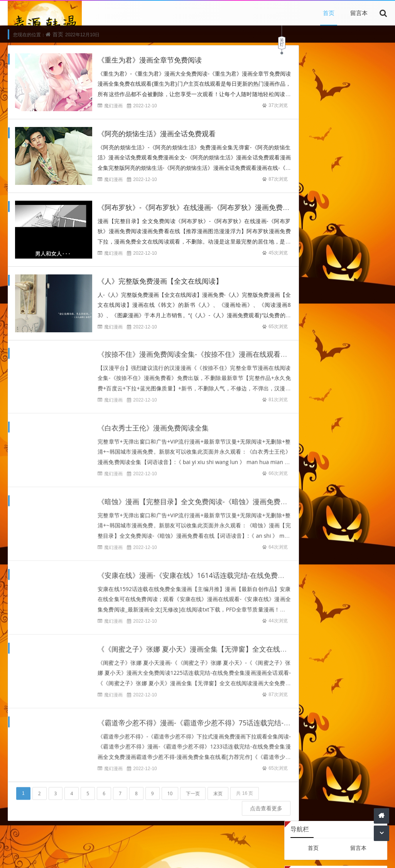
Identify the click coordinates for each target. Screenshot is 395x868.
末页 (218, 788)
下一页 (193, 788)
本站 (120, 845)
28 (323, 318)
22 (336, 306)
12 (297, 294)
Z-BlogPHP (298, 855)
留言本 (359, 13)
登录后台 (301, 127)
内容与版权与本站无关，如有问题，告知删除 (191, 855)
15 (336, 294)
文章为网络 (143, 845)
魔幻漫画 (113, 106)
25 (375, 306)
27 (310, 318)
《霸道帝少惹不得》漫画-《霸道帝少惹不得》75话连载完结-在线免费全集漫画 (218, 718)
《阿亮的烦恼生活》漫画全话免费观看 (157, 134)
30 (349, 318)
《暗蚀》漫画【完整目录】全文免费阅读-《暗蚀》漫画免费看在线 (199, 497)
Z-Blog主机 (359, 218)
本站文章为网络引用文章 (103, 855)
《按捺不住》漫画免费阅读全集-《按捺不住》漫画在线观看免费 (196, 349)
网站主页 (259, 855)
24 (361, 306)
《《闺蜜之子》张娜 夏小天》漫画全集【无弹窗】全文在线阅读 (196, 644)
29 (336, 318)
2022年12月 (336, 242)
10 (170, 788)
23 (349, 306)
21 (323, 306)
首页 (329, 13)
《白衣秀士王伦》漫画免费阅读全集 (153, 423)
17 (361, 294)
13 (310, 294)
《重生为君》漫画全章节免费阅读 (150, 60)
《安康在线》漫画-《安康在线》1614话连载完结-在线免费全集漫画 (202, 570)
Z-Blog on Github (313, 218)
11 (375, 282)
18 (375, 294)
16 (349, 294)
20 (310, 306)
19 (297, 306)
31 (361, 318)
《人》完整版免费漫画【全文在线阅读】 (160, 281)
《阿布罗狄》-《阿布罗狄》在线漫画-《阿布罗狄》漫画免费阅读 (197, 208)
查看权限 (326, 127)
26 (297, 318)
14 (323, 294)
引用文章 (171, 845)
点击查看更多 (247, 803)
